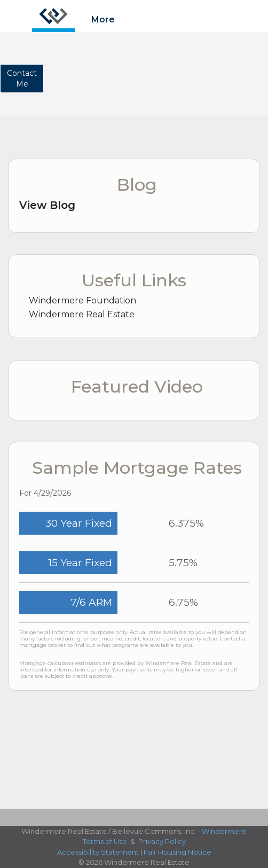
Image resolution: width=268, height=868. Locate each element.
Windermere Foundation (82, 300)
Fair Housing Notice (178, 852)
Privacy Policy (162, 841)
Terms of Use (105, 841)
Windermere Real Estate (82, 314)
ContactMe (22, 79)
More (103, 19)
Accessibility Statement (98, 852)
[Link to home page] (53, 16)
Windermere (224, 831)
